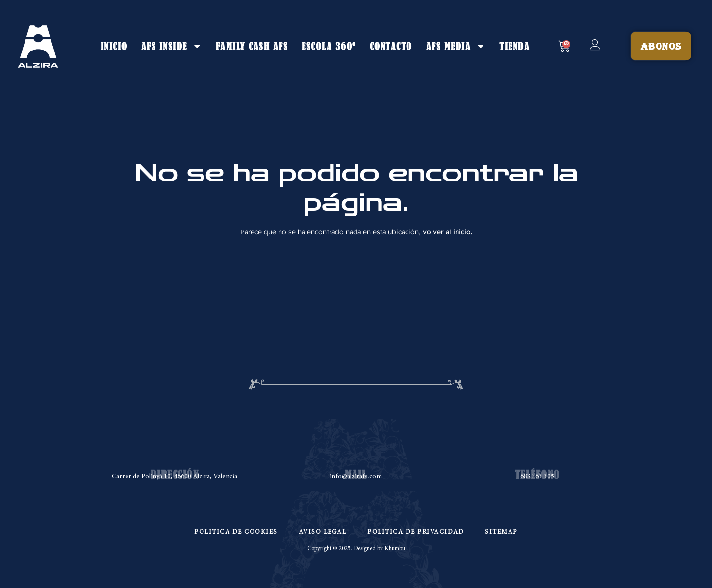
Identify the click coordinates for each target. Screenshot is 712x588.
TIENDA (514, 46)
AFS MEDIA (456, 46)
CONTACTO (391, 46)
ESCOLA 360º (329, 46)
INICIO (114, 46)
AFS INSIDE (172, 46)
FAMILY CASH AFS (252, 46)
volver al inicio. (447, 232)
